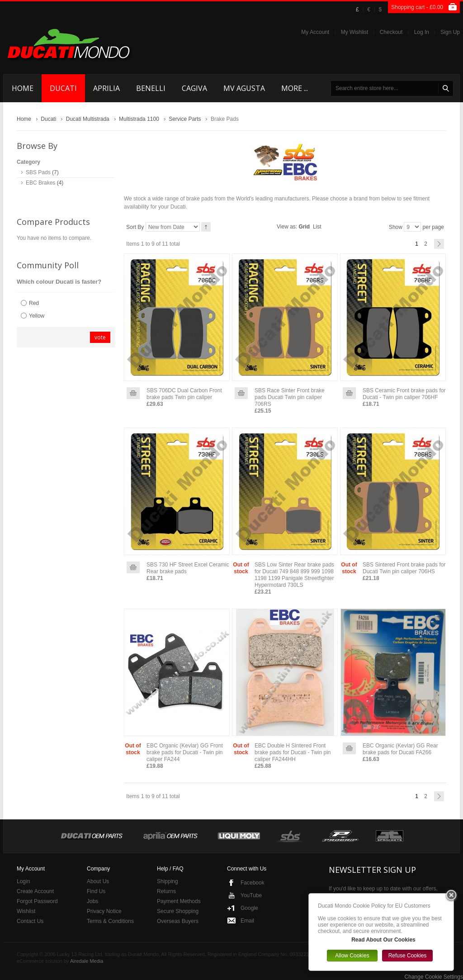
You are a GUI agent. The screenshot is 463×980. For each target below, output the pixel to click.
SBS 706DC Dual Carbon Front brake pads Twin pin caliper (184, 394)
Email (247, 921)
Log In (422, 32)
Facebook (253, 883)
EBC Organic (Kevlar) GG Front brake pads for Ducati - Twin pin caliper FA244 (185, 752)
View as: (287, 227)
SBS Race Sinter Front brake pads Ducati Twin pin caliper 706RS (290, 397)
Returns (166, 891)
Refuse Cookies (408, 956)
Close (451, 896)
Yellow (37, 316)
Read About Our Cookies (383, 940)
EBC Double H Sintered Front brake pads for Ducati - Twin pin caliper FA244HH (293, 752)
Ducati (48, 119)
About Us (98, 881)
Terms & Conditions (110, 921)
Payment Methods (179, 901)
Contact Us (30, 921)
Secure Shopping (178, 911)
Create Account (35, 891)
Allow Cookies (352, 956)
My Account (315, 32)
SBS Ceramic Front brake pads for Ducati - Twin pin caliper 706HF (404, 394)
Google (249, 908)
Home (24, 119)
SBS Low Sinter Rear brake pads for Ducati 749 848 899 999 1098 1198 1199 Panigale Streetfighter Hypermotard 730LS (294, 575)
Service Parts (185, 119)
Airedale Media (87, 961)
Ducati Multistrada (88, 119)
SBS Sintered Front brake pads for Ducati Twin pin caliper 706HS (404, 568)
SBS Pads (38, 172)
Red (34, 303)
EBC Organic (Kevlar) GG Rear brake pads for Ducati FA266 (400, 749)
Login (23, 881)
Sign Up (450, 32)
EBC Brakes (40, 183)
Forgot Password (37, 901)
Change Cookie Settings (434, 977)
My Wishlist (355, 32)
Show (396, 227)
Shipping (168, 881)
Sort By (135, 227)
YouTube (251, 895)
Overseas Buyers (178, 921)
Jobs (92, 901)
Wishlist (26, 911)
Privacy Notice (104, 911)
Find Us (96, 891)
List (317, 227)
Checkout (391, 32)
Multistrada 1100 (139, 119)
